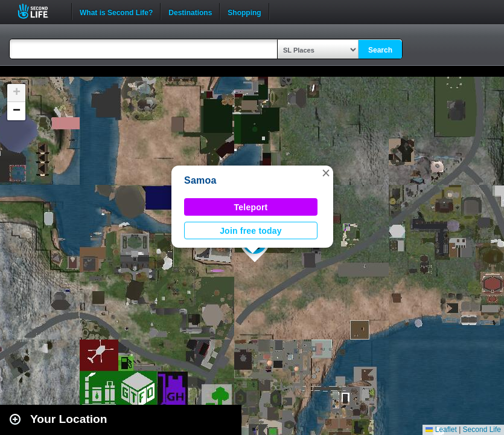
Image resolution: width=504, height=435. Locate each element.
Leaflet (441, 430)
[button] (326, 173)
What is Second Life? (116, 11)
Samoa (200, 180)
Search (380, 50)
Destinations (190, 11)
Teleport (251, 207)
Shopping (244, 11)
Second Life (40, 11)
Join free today (251, 231)
